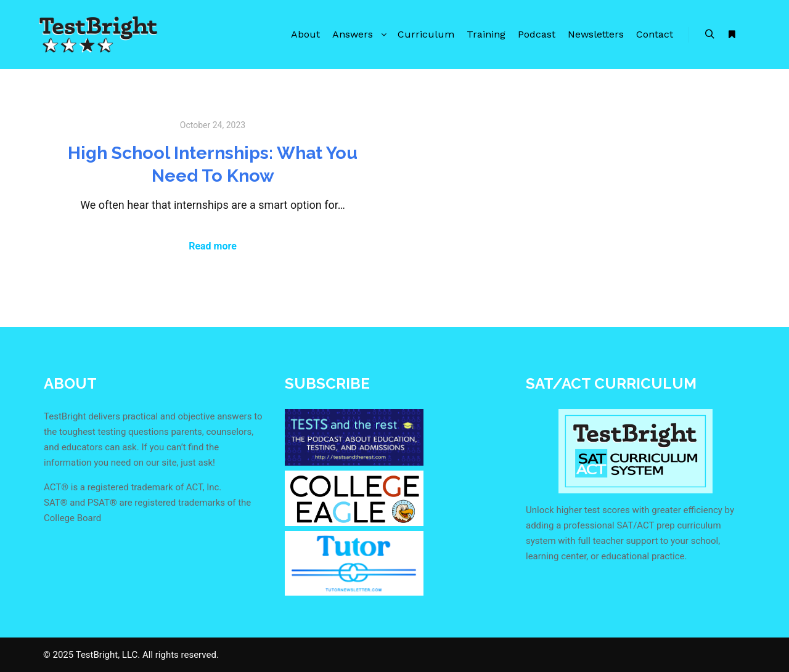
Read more (213, 246)
